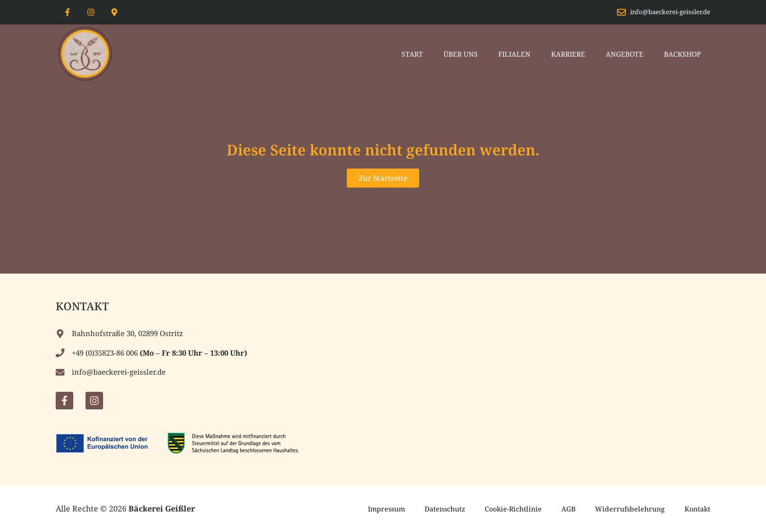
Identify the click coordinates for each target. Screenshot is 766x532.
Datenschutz (445, 509)
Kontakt (697, 509)
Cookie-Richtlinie (513, 509)
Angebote (625, 54)
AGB (568, 509)
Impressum (386, 509)
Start (412, 54)
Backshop (682, 54)
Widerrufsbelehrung (630, 509)
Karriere (568, 54)
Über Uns (461, 54)
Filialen (514, 54)
